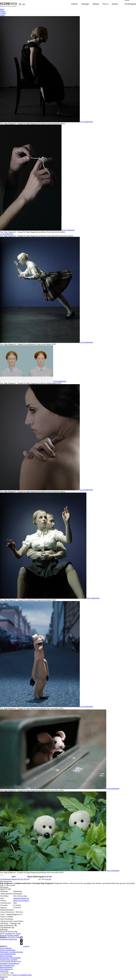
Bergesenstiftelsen (6, 967)
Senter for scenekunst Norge (22, 975)
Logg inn (26, 946)
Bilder (2, 9)
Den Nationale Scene (7, 965)
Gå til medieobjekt (87, 122)
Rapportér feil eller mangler (9, 935)
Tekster (2, 15)
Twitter (18, 933)
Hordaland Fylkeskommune (9, 963)
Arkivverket (4, 971)
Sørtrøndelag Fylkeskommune (10, 958)
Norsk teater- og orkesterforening (11, 952)
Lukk (2, 979)
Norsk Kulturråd (6, 948)
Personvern (4, 977)
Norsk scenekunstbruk (8, 950)
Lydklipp (3, 13)
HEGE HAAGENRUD (21, 901)
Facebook (9, 933)
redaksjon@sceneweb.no (8, 939)
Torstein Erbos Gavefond (9, 960)
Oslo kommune (5, 969)
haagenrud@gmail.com (21, 898)
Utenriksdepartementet (8, 954)
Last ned (48, 879)
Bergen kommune (6, 956)
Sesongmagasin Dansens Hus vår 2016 (13, 879)
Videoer (3, 11)
